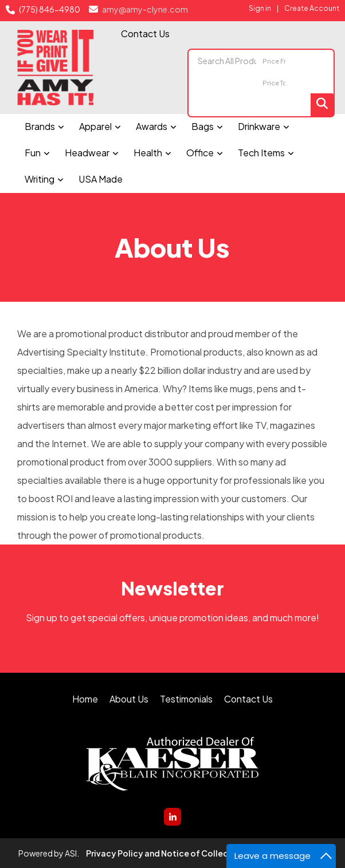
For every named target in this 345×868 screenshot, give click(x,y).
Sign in (260, 8)
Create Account (312, 8)
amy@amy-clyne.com (144, 9)
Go (322, 105)
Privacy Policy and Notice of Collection (165, 853)
